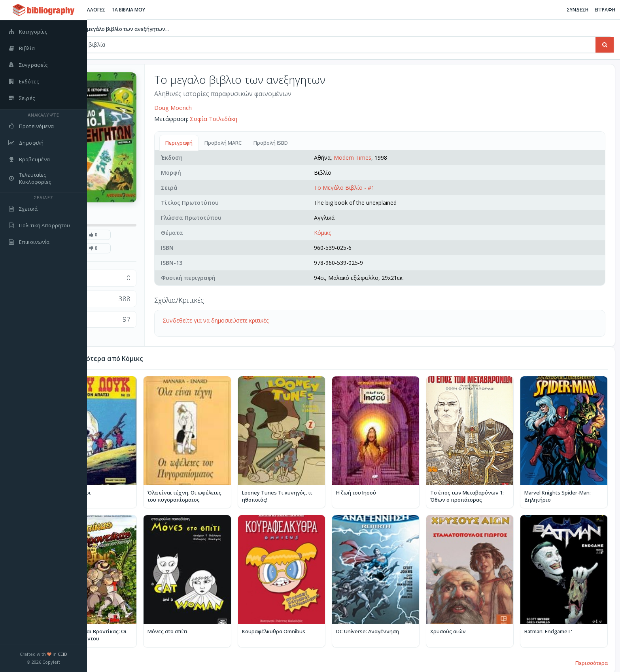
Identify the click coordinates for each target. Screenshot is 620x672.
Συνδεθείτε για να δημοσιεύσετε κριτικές (266, 320)
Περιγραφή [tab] (229, 143)
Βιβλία (114, 29)
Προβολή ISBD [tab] (321, 143)
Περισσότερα (592, 649)
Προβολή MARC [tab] (273, 143)
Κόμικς (356, 233)
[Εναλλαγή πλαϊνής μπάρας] (97, 10)
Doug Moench (223, 108)
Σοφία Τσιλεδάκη (264, 119)
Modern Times (386, 158)
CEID (62, 654)
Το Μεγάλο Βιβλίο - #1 (377, 188)
